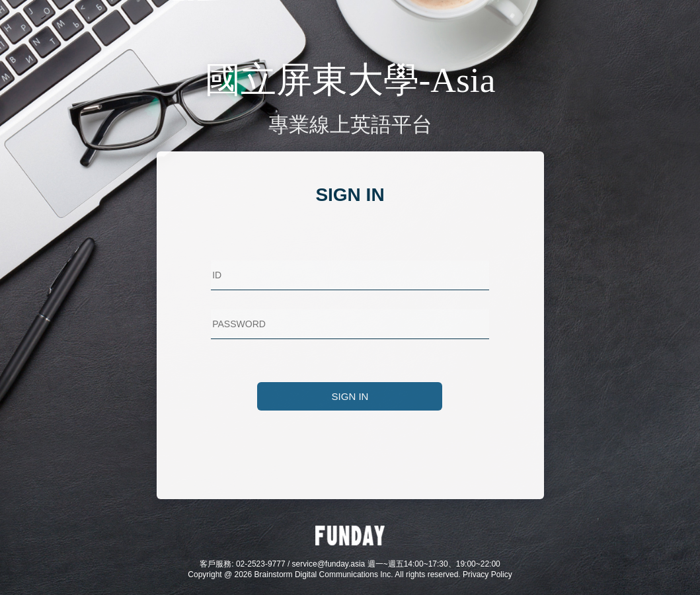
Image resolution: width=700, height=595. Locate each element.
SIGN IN (350, 396)
